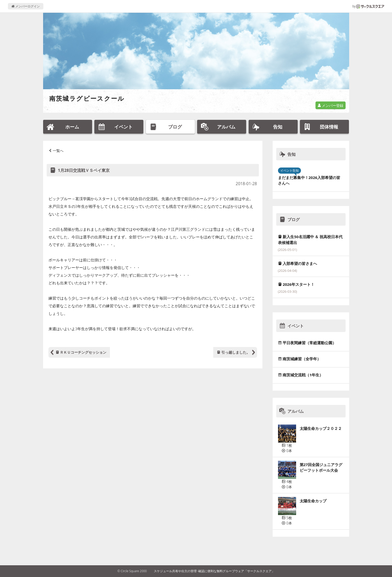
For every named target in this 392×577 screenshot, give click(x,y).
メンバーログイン (26, 6)
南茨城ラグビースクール (87, 98)
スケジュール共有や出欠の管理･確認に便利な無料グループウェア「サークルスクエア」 (214, 571)
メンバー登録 (331, 105)
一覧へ (58, 151)
